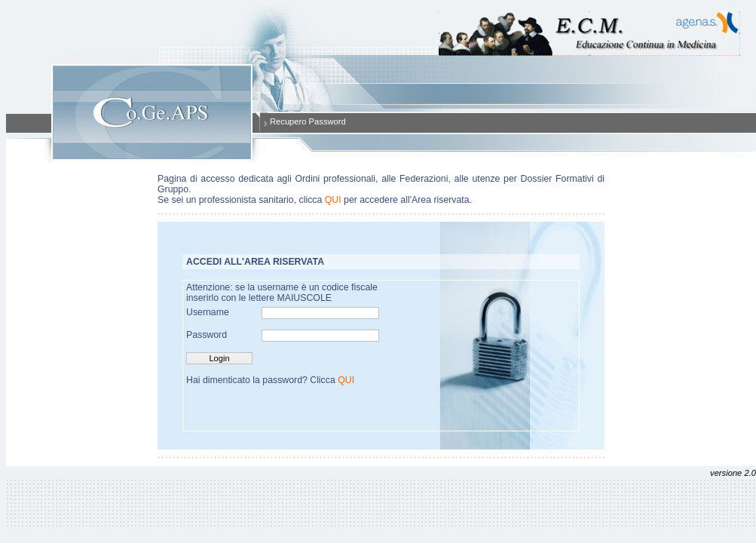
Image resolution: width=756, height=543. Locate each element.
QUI (333, 200)
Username (208, 312)
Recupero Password (308, 121)
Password (207, 335)
